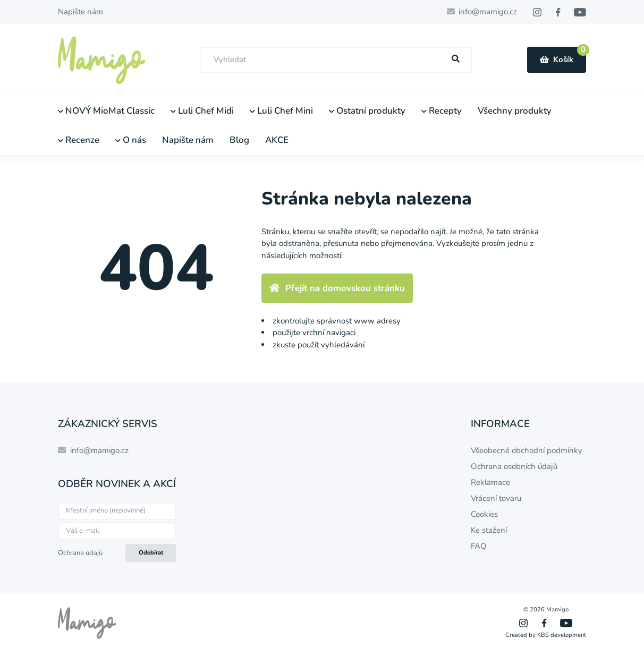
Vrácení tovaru (496, 498)
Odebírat (151, 553)
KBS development (562, 635)
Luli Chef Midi (202, 111)
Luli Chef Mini (281, 111)
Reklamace (490, 482)
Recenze (79, 140)
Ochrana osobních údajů (514, 466)
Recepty (442, 111)
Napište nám (80, 12)
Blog (239, 140)
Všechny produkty (515, 111)
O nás (131, 140)
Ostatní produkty (367, 111)
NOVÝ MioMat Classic (106, 111)
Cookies (484, 514)
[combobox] (336, 60)
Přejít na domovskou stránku (337, 288)
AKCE (277, 140)
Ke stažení (489, 530)
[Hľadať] (456, 59)
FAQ (479, 546)
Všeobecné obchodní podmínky (527, 450)
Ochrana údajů (80, 553)
